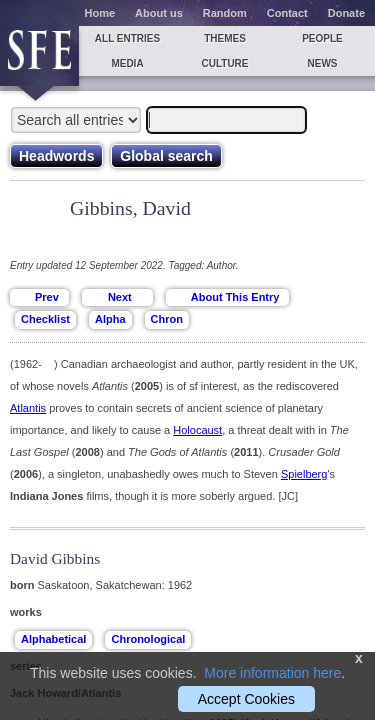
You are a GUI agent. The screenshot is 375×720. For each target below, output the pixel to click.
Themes (225, 38)
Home (100, 13)
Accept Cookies (246, 699)
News (323, 63)
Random (225, 13)
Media (127, 63)
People (322, 38)
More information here (272, 673)
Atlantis (28, 408)
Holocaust (197, 430)
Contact (287, 13)
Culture (224, 63)
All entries (127, 38)
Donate (346, 13)
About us (159, 13)
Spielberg (304, 474)
